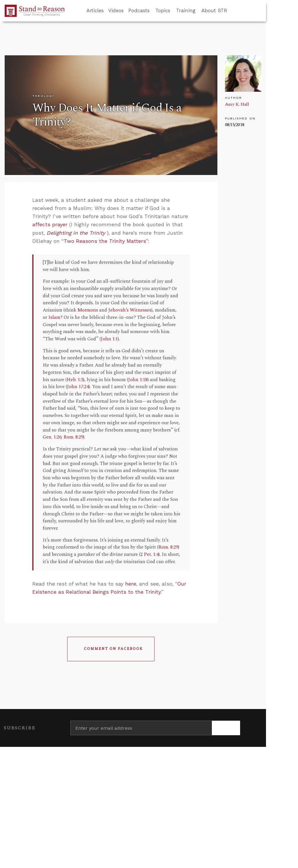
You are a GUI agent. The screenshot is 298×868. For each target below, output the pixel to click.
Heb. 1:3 (75, 380)
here (131, 584)
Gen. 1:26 (52, 437)
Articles (95, 10)
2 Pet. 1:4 (149, 555)
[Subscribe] (226, 728)
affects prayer (50, 224)
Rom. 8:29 (73, 437)
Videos (116, 10)
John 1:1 (109, 339)
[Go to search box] (233, 11)
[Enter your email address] (141, 728)
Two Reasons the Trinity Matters (105, 241)
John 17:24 (78, 387)
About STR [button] (214, 10)
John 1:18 (138, 380)
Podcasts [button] (139, 10)
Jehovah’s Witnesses (130, 310)
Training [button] (186, 10)
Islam (54, 318)
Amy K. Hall (237, 104)
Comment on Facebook (113, 649)
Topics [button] (163, 10)
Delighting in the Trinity (76, 233)
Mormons (88, 310)
